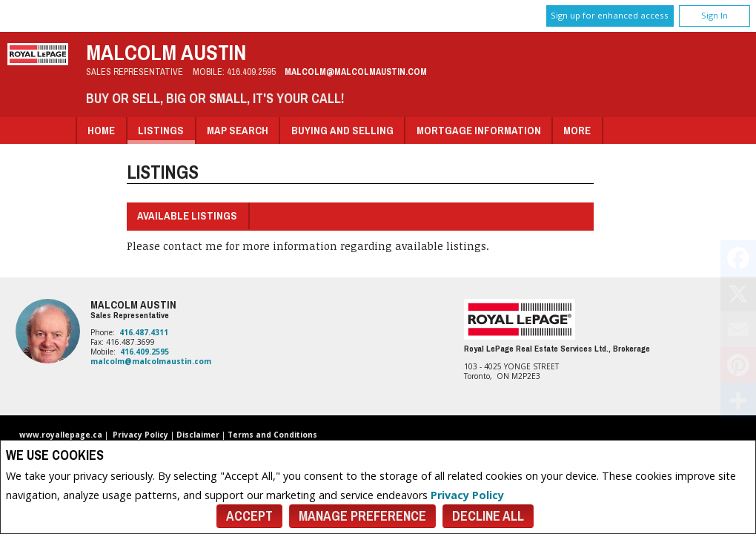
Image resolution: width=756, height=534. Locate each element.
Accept (249, 516)
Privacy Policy (467, 495)
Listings (161, 130)
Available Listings (187, 215)
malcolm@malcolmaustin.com (356, 72)
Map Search (238, 130)
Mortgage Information (479, 130)
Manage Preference (362, 516)
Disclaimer (198, 435)
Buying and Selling (342, 130)
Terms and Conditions (272, 435)
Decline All (488, 516)
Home (101, 130)
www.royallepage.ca (61, 435)
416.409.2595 (251, 72)
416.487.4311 (144, 332)
